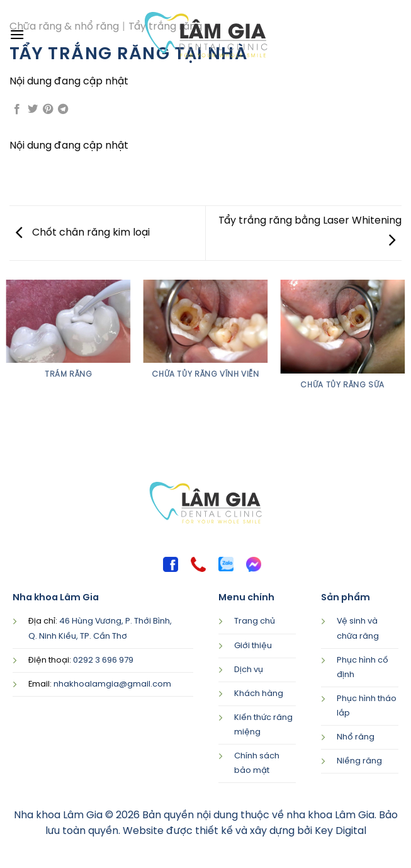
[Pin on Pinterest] (48, 111)
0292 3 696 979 (103, 660)
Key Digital (341, 831)
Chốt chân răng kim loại (83, 233)
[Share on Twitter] (33, 111)
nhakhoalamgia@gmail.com (112, 684)
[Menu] (17, 34)
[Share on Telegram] (63, 111)
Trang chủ (255, 621)
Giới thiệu (253, 646)
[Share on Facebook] (17, 111)
